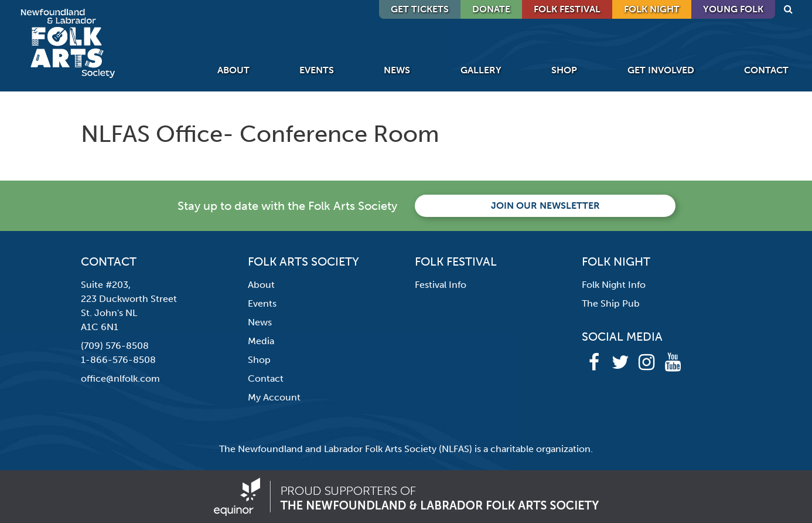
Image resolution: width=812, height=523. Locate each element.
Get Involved (661, 70)
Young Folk (733, 9)
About (233, 70)
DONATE (491, 9)
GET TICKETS (420, 9)
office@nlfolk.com (120, 378)
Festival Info (441, 285)
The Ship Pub (611, 303)
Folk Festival (567, 9)
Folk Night (652, 9)
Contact (766, 70)
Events (317, 70)
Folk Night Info (614, 285)
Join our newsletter (545, 206)
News (397, 70)
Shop (564, 70)
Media (261, 341)
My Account (274, 397)
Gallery (481, 70)
